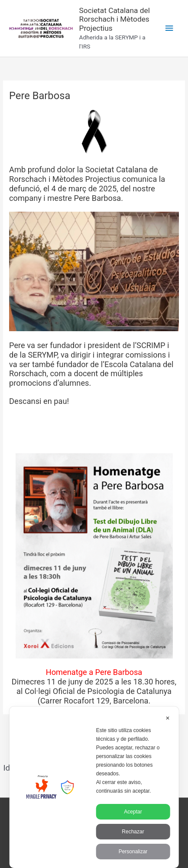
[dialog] (94, 787)
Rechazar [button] (133, 832)
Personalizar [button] (133, 852)
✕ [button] (168, 718)
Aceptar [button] (133, 812)
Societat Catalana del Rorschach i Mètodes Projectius (115, 19)
